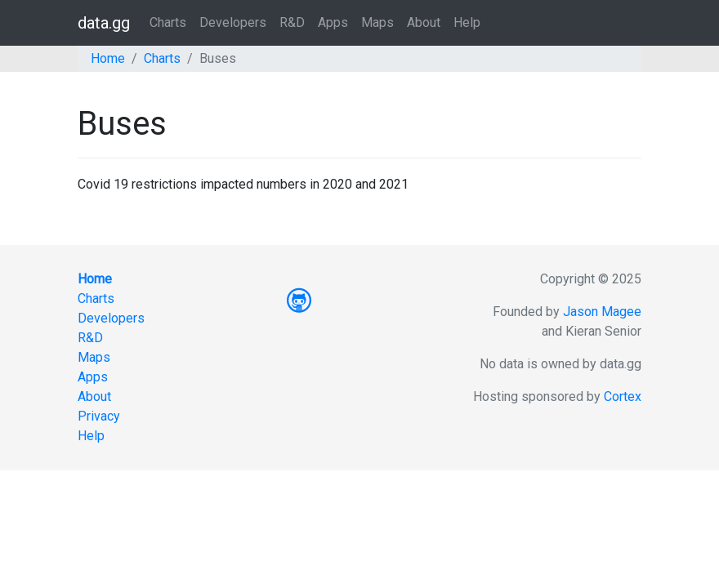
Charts (168, 22)
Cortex (623, 396)
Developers (233, 22)
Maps (377, 22)
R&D (292, 22)
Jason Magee (602, 312)
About (424, 22)
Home (108, 58)
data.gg (104, 23)
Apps (333, 22)
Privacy (99, 416)
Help (467, 22)
